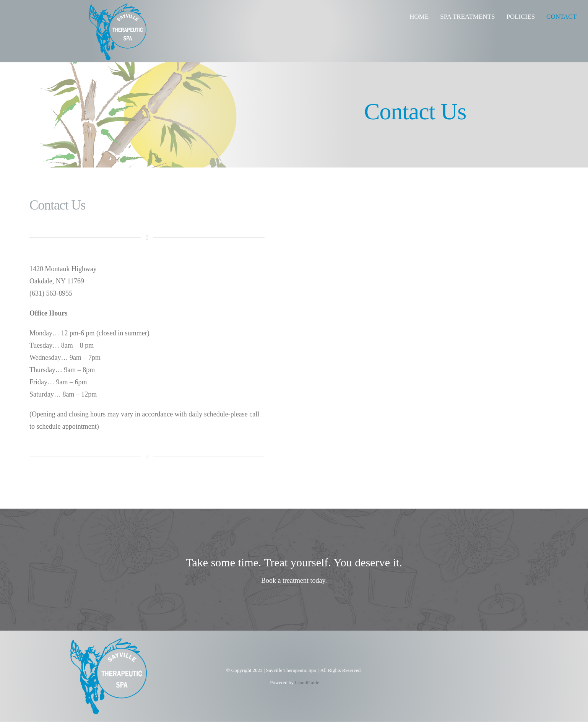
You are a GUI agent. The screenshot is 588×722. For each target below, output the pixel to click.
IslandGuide (307, 682)
